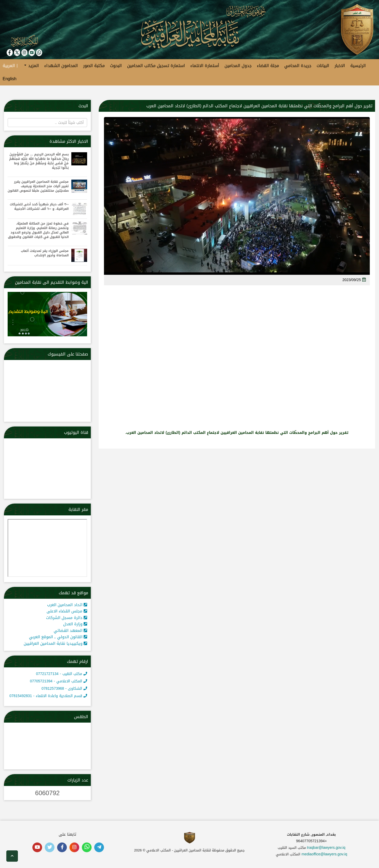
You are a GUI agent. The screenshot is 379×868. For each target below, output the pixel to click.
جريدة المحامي (298, 66)
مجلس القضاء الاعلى (67, 611)
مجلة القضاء (268, 66)
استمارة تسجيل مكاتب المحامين (156, 66)
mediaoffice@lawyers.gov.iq (324, 854)
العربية (9, 66)
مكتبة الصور (94, 66)
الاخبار (340, 66)
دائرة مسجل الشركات (67, 618)
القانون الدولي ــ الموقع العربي (58, 637)
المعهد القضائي (70, 631)
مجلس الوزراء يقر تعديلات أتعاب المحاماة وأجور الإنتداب (45, 253)
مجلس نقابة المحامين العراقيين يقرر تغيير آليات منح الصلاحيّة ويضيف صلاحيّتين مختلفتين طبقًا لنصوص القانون (38, 186)
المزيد (32, 66)
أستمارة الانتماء (205, 66)
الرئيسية (358, 66)
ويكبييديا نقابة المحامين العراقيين (55, 643)
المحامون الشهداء (61, 66)
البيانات (323, 66)
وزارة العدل (75, 624)
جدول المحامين (238, 66)
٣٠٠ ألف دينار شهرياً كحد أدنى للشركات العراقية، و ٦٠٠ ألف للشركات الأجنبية (39, 207)
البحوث (116, 66)
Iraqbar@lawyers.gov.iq (326, 848)
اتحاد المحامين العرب (67, 605)
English (9, 79)
